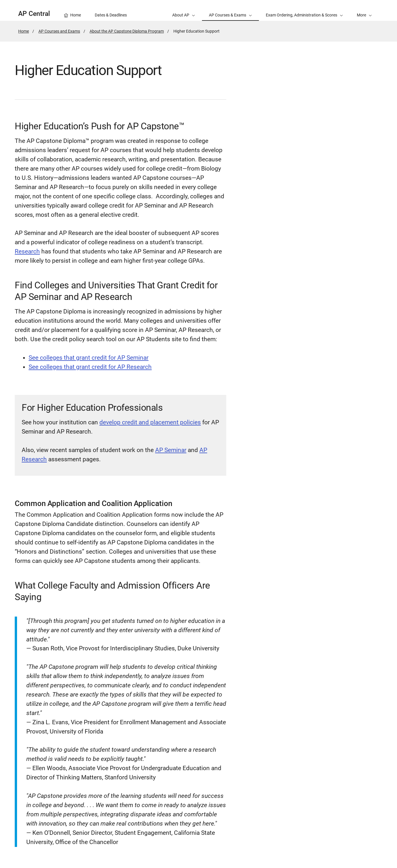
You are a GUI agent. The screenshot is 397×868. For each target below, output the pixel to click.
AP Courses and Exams (59, 31)
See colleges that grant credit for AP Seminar (89, 358)
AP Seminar (171, 450)
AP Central (34, 14)
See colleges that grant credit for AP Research (90, 367)
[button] (364, 10)
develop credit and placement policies (150, 422)
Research (27, 251)
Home (24, 31)
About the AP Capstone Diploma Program (127, 31)
